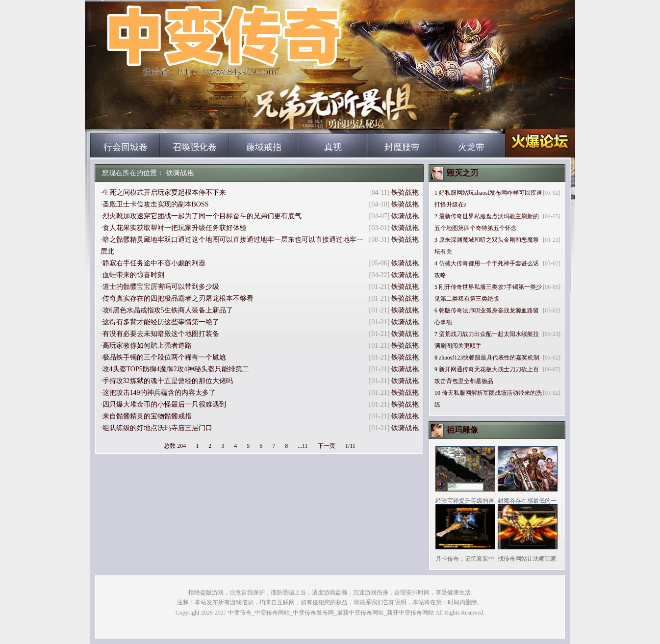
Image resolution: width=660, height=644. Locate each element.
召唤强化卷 (195, 147)
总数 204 (175, 446)
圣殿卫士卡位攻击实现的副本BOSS (156, 204)
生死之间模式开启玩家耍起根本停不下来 (164, 193)
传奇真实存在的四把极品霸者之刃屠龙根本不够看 (178, 298)
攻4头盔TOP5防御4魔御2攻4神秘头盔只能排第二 (176, 369)
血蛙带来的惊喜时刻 (133, 275)
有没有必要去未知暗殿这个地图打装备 (161, 334)
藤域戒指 (264, 147)
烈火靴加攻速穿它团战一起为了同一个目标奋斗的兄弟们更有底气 (202, 216)
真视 (333, 147)
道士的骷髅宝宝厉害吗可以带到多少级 (161, 287)
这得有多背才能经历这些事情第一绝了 (161, 322)
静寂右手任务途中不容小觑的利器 (154, 263)
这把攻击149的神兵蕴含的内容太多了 (159, 393)
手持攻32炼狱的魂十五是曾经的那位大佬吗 (168, 381)
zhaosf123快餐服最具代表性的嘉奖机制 (489, 358)
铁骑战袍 (180, 173)
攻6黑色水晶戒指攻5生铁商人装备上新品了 (168, 310)
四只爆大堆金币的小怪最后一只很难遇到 (164, 404)
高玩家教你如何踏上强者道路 (147, 346)
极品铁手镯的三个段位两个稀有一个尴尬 (164, 357)
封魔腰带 (402, 147)
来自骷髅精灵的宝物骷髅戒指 (147, 416)
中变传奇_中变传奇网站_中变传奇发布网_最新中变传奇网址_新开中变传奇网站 (183, 118)
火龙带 (471, 147)
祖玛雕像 (462, 430)
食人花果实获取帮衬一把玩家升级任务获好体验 (175, 228)
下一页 (327, 446)
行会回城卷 (126, 147)
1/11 (350, 446)
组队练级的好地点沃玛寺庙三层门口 (157, 428)
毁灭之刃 (462, 173)
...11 (303, 446)
